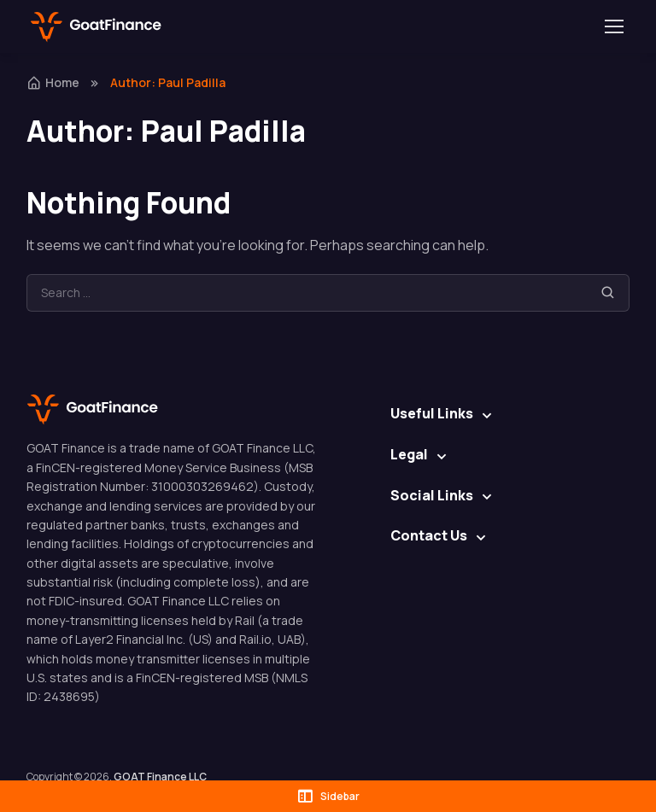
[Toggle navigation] (613, 26)
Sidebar (328, 796)
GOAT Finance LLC (160, 777)
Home (53, 82)
